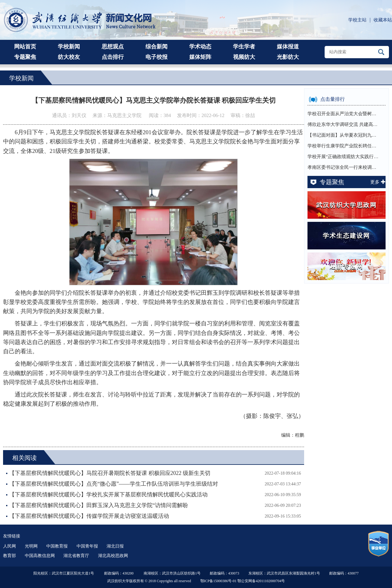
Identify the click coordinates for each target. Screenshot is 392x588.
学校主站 (357, 20)
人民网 (9, 546)
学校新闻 (69, 47)
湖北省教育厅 (76, 556)
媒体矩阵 (200, 57)
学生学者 (244, 47)
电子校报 (156, 57)
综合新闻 (156, 47)
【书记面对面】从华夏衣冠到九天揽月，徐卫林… (344, 135)
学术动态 (200, 47)
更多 (378, 182)
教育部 (9, 556)
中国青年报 (87, 546)
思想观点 (113, 47)
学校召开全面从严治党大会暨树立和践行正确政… (344, 114)
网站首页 (25, 47)
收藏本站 (383, 20)
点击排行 (113, 57)
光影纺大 (288, 57)
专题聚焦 (25, 57)
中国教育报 (57, 546)
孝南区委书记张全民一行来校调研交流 (344, 167)
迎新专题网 (346, 266)
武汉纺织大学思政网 (346, 205)
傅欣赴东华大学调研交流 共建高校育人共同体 (344, 124)
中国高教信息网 (40, 556)
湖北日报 (115, 546)
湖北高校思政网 (113, 556)
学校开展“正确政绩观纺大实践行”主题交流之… (344, 157)
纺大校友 (69, 57)
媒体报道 (288, 47)
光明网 (31, 546)
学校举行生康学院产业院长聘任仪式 (344, 146)
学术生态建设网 (346, 236)
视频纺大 (244, 57)
